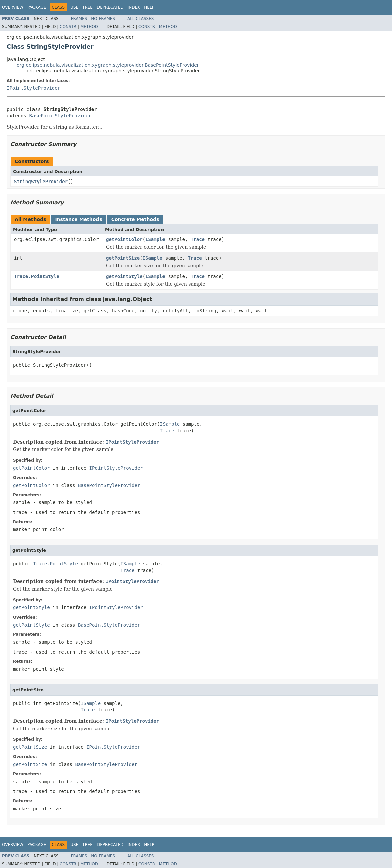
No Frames (103, 19)
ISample (155, 239)
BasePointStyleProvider (60, 116)
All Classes (141, 19)
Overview (13, 7)
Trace (198, 239)
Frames (79, 19)
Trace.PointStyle (37, 276)
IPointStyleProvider (34, 88)
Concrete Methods (135, 219)
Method (89, 27)
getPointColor (124, 239)
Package (37, 7)
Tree (88, 7)
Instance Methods (78, 219)
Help (149, 7)
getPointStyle (124, 276)
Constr (68, 27)
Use (74, 7)
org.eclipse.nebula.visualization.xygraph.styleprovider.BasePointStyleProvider (108, 65)
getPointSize (123, 258)
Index (134, 7)
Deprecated (110, 7)
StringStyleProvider (41, 182)
